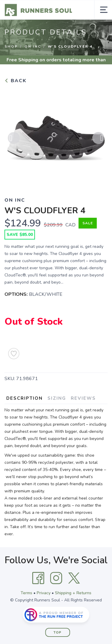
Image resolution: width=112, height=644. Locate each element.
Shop (11, 46)
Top (57, 633)
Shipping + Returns (73, 593)
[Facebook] (38, 578)
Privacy (44, 593)
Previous (14, 139)
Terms (26, 593)
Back (16, 81)
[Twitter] (74, 578)
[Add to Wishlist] (14, 354)
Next (98, 139)
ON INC (33, 46)
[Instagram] (56, 578)
